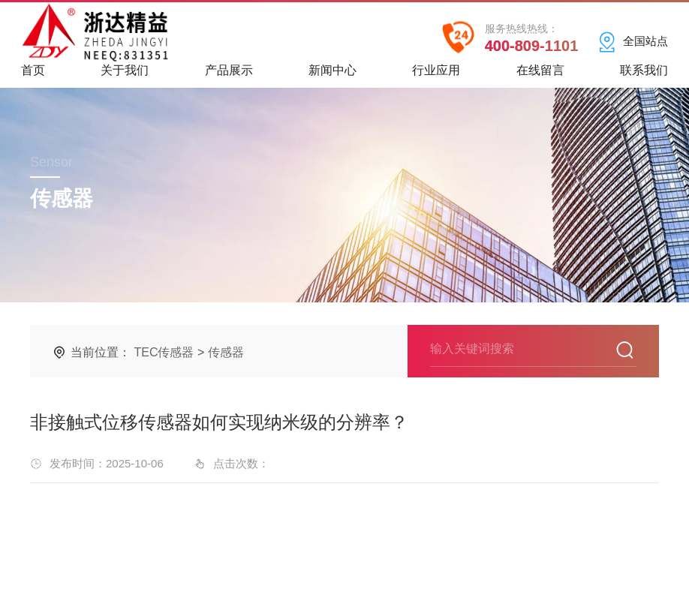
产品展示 (229, 75)
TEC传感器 (164, 352)
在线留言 (540, 75)
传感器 (226, 352)
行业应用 (436, 75)
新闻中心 (332, 75)
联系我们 (644, 75)
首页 (33, 75)
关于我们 (125, 75)
